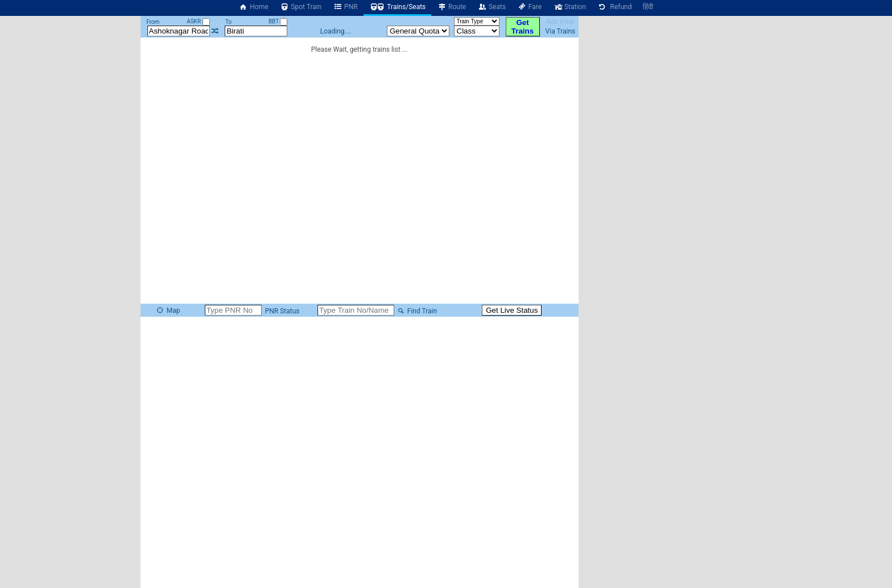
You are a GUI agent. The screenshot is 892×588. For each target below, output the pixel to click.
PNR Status (282, 311)
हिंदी (648, 7)
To (228, 22)
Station (569, 7)
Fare (529, 7)
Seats (492, 7)
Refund (615, 7)
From (153, 22)
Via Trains (561, 31)
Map (168, 310)
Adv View (560, 22)
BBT (278, 21)
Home (254, 7)
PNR (345, 7)
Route (451, 7)
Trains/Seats (398, 7)
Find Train (416, 311)
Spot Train (301, 7)
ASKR (198, 21)
